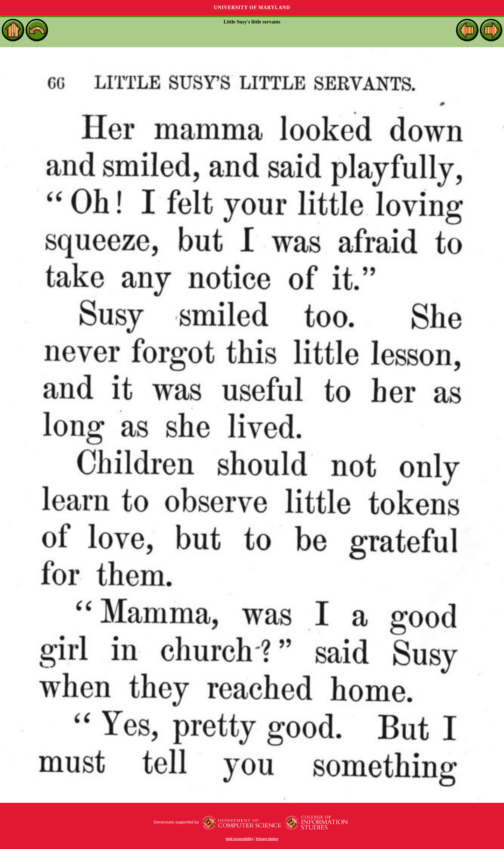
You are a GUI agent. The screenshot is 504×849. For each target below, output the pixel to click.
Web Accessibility (239, 839)
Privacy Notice (267, 839)
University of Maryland (252, 8)
